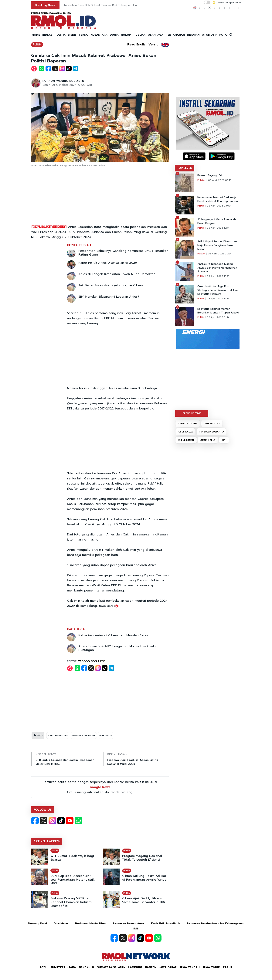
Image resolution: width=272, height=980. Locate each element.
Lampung (135, 967)
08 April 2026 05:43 (220, 180)
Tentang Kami (37, 924)
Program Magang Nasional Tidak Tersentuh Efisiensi (142, 858)
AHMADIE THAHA (188, 423)
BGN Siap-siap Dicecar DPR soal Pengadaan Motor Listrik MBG (73, 880)
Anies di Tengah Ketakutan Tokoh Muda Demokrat (117, 274)
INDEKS (47, 35)
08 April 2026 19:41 (218, 228)
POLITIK (60, 35)
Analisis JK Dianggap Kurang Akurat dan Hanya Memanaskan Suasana (217, 268)
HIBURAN (193, 35)
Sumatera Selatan (111, 967)
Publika (201, 180)
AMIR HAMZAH (212, 423)
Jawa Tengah (190, 967)
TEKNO (84, 35)
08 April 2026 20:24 (220, 254)
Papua (228, 967)
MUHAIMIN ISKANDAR (83, 735)
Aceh (44, 967)
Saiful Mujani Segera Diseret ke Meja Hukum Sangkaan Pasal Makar (217, 245)
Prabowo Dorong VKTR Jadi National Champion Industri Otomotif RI (71, 902)
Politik (37, 45)
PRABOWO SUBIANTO (211, 432)
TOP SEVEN (185, 168)
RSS (136, 929)
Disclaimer (61, 924)
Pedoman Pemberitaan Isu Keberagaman (216, 924)
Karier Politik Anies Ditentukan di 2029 (108, 263)
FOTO (223, 35)
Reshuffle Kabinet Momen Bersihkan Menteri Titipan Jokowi (218, 311)
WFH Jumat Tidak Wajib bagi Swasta (72, 858)
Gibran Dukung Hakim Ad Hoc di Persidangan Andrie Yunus (144, 878)
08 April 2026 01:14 (218, 317)
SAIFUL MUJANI (186, 440)
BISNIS (72, 35)
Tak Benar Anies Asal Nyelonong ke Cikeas (111, 285)
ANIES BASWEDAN (58, 735)
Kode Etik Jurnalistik (166, 924)
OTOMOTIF (209, 35)
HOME (36, 35)
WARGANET (106, 735)
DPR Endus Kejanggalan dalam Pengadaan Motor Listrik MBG (65, 762)
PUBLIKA (139, 35)
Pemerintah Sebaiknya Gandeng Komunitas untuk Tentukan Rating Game (123, 253)
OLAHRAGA (156, 35)
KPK (224, 440)
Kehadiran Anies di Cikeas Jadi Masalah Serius (114, 635)
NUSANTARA (99, 35)
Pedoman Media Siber (91, 924)
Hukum (201, 254)
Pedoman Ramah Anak (129, 924)
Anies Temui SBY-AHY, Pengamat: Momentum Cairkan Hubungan (118, 648)
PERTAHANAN (175, 35)
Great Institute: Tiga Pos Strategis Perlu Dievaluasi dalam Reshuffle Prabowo (218, 290)
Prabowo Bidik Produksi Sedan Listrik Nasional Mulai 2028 (133, 762)
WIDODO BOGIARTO (70, 81)
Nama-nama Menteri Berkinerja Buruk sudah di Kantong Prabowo (218, 199)
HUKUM (126, 35)
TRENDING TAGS (192, 413)
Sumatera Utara (63, 967)
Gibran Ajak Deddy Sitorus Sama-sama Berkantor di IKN (144, 900)
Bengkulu (87, 967)
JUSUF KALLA (185, 432)
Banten (151, 967)
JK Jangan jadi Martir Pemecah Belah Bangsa (217, 221)
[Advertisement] (100, 196)
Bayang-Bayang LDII (210, 176)
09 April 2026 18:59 (218, 276)
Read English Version (144, 45)
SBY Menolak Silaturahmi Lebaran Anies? (109, 297)
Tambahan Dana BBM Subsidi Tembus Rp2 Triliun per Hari (100, 5)
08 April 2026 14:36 (218, 299)
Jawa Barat (168, 967)
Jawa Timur (211, 967)
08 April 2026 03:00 (219, 206)
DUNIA (114, 35)
